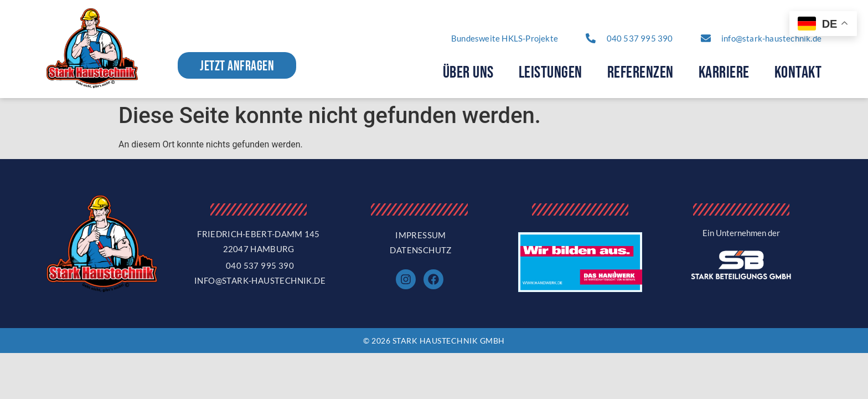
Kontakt (798, 73)
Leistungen (551, 73)
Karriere (724, 73)
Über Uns (468, 73)
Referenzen (640, 73)
